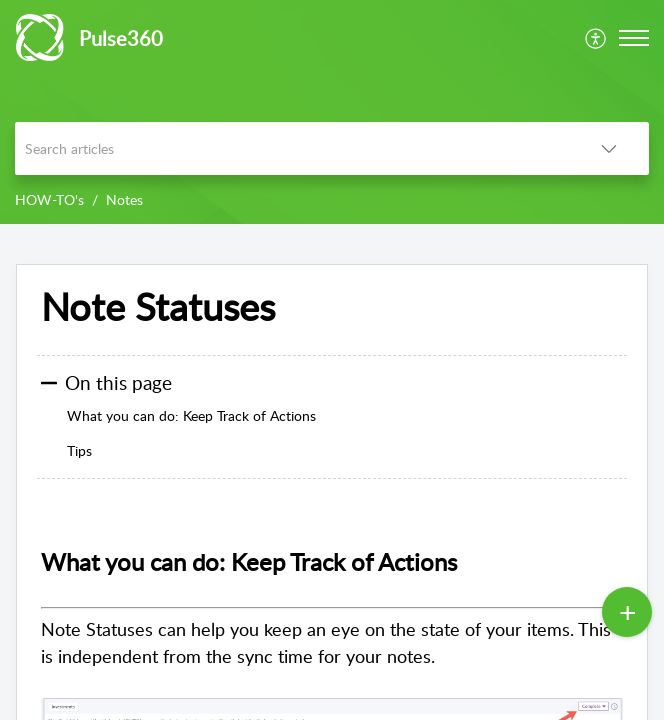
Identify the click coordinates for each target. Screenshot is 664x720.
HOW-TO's (49, 199)
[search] (292, 148)
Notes (124, 199)
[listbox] (609, 148)
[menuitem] (596, 38)
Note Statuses (158, 307)
